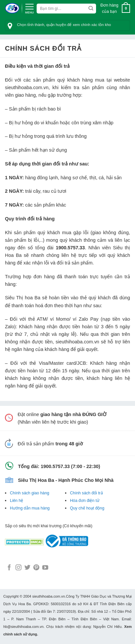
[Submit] (91, 9)
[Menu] (29, 8)
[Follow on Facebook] (9, 568)
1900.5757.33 (70, 248)
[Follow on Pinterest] (36, 568)
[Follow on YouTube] (45, 568)
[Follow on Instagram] (18, 568)
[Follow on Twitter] (27, 568)
